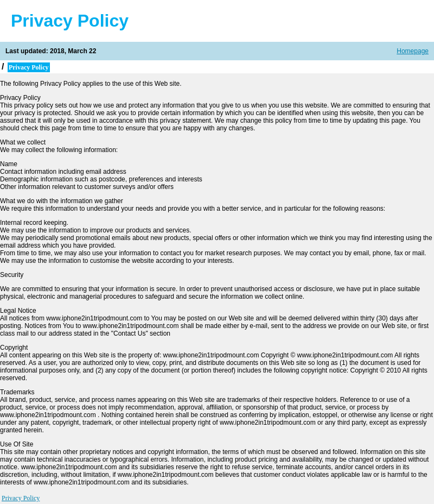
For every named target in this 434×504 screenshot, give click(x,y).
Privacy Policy (21, 498)
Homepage (413, 51)
